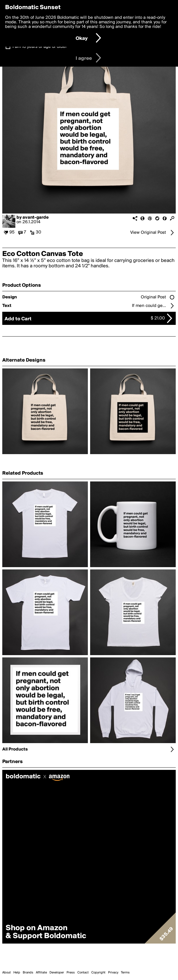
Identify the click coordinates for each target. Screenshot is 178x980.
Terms (125, 973)
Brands (28, 973)
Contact (83, 973)
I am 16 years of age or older (40, 47)
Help (17, 973)
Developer (57, 973)
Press (71, 973)
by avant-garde (33, 218)
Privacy (113, 973)
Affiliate (41, 973)
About (7, 973)
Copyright (98, 973)
